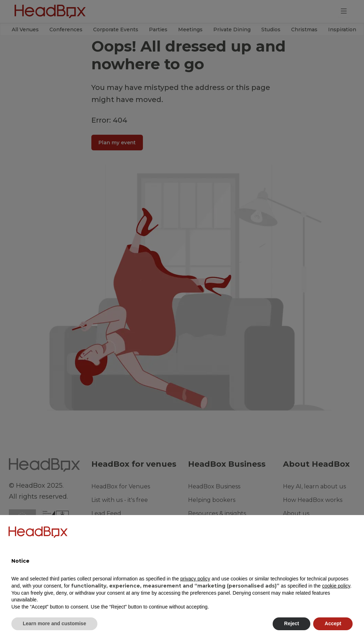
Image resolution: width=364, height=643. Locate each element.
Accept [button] (333, 623)
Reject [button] (291, 623)
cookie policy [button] (336, 586)
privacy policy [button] (195, 579)
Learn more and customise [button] (54, 623)
